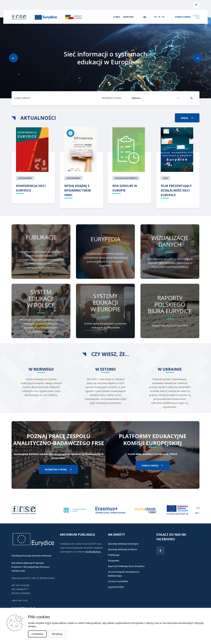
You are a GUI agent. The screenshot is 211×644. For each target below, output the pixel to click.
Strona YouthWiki (118, 581)
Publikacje (114, 555)
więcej (190, 118)
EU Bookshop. (94, 552)
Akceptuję (57, 634)
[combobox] (155, 98)
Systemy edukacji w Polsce (122, 549)
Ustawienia (37, 634)
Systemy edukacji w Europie (123, 544)
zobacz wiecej (150, 466)
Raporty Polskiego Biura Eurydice (126, 566)
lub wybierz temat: (112, 98)
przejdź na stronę (56, 469)
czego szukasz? (22, 98)
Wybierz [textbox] (136, 98)
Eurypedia (113, 561)
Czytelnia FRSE (116, 587)
